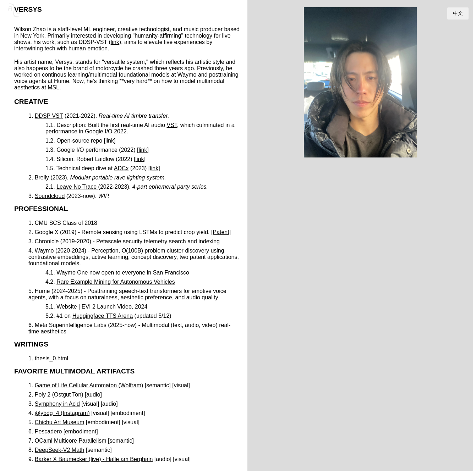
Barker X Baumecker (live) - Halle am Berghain (94, 459)
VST (172, 125)
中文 (458, 13)
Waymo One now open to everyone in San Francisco (123, 273)
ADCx (121, 168)
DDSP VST (49, 116)
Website (67, 307)
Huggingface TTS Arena (103, 316)
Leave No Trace (77, 187)
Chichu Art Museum (60, 422)
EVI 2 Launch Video (107, 307)
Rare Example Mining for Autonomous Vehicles (116, 282)
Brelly (42, 178)
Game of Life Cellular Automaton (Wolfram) (89, 385)
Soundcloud (50, 196)
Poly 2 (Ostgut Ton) (59, 395)
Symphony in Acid (57, 404)
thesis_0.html (51, 358)
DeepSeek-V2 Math (60, 450)
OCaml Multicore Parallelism (71, 441)
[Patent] (221, 232)
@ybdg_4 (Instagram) (62, 413)
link (115, 42)
